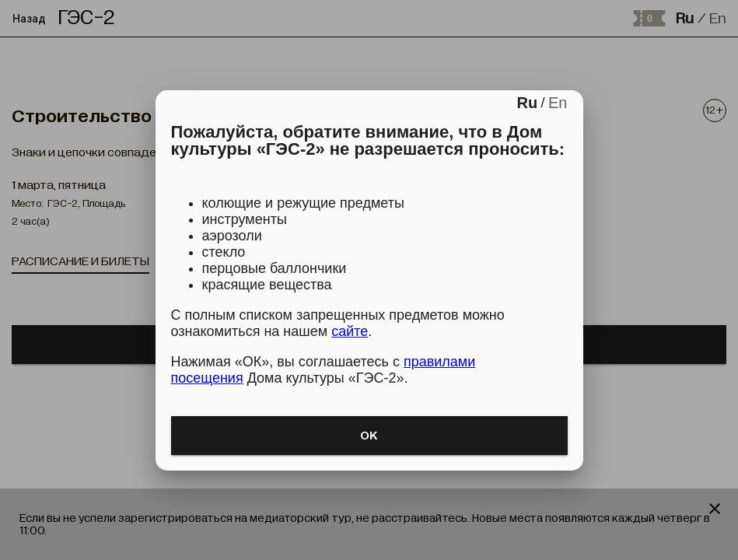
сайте (350, 331)
